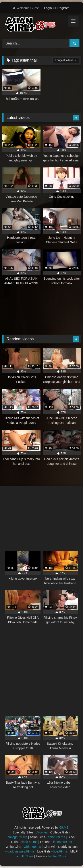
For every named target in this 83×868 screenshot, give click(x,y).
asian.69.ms (56, 837)
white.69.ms (32, 847)
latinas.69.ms (63, 842)
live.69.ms (61, 851)
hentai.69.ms (57, 856)
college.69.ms (17, 837)
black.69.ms (29, 842)
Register (63, 8)
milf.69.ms (26, 856)
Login (48, 8)
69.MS (64, 827)
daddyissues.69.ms (21, 851)
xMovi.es (41, 832)
